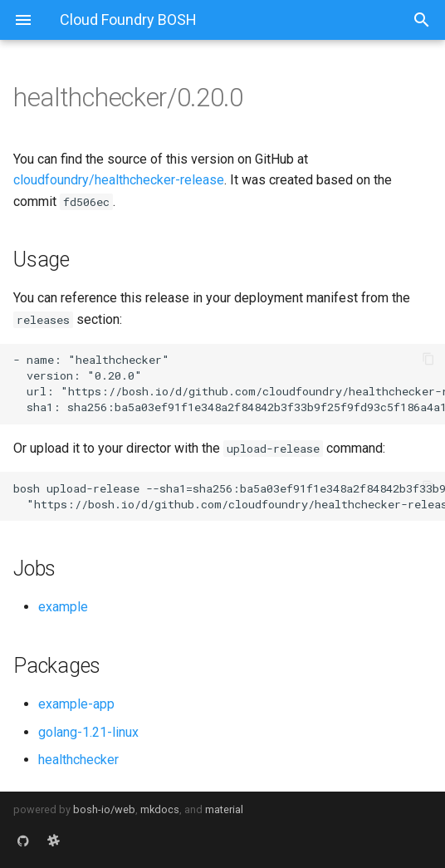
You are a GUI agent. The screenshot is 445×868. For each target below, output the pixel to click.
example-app (76, 704)
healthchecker (78, 760)
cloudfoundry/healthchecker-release (119, 180)
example (63, 607)
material (224, 809)
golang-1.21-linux (88, 732)
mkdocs (160, 809)
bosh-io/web (104, 809)
